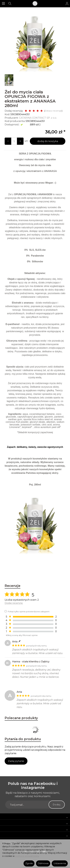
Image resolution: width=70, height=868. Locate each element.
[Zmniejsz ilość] (20, 141)
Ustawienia (60, 863)
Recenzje (13, 586)
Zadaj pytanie (16, 761)
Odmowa (43, 863)
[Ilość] (14, 141)
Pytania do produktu (23, 739)
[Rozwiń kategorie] (3, 4)
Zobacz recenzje (53, 111)
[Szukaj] (10, 4)
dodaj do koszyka (48, 141)
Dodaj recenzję (14, 603)
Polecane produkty (21, 718)
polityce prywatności (27, 856)
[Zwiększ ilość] (8, 141)
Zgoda (29, 863)
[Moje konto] (67, 4)
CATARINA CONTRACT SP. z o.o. (38, 118)
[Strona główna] (35, 4)
